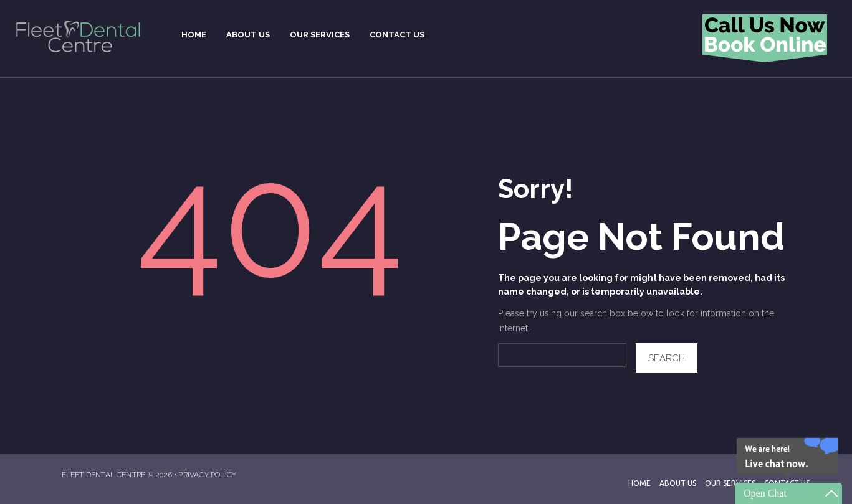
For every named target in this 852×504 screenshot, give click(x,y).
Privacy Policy (207, 475)
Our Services (730, 483)
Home (639, 483)
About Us (678, 483)
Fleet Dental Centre (104, 475)
